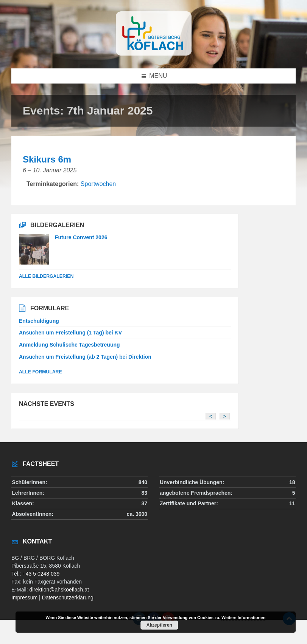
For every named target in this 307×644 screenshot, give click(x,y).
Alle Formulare (41, 372)
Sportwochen (98, 184)
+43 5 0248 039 (41, 574)
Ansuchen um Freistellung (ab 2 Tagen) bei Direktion (85, 357)
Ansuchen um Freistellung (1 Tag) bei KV (70, 333)
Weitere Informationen (243, 618)
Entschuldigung (39, 321)
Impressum (24, 598)
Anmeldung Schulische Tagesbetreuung (69, 345)
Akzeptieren (159, 625)
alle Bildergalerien (46, 276)
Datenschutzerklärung (68, 598)
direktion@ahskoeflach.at (59, 590)
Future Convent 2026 (81, 237)
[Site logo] (154, 53)
